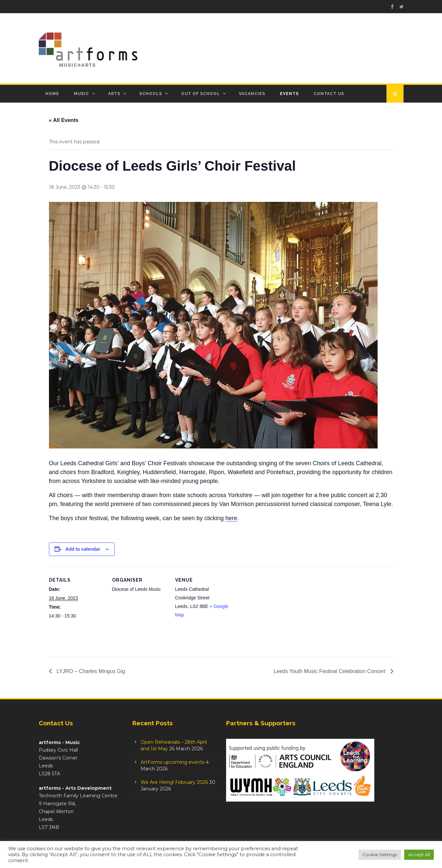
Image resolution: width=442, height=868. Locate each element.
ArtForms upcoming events (173, 762)
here (231, 518)
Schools (151, 94)
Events (289, 94)
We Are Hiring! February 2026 (174, 782)
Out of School (200, 94)
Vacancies (252, 94)
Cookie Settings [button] (380, 855)
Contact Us (329, 94)
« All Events (64, 120)
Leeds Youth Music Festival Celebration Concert (330, 671)
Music (81, 94)
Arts (114, 94)
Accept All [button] (419, 855)
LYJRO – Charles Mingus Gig (90, 671)
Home (52, 94)
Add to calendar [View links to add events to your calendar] (83, 549)
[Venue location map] (273, 612)
